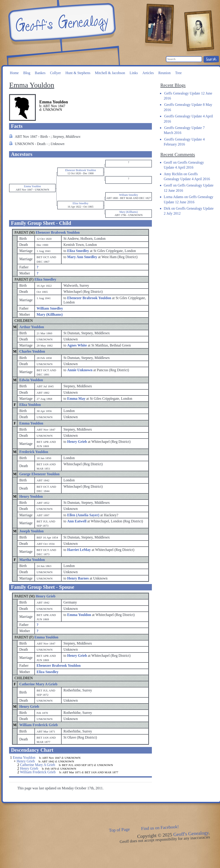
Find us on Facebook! (160, 828)
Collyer (55, 73)
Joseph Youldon (31, 531)
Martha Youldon (32, 560)
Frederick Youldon (34, 452)
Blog (27, 73)
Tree (178, 73)
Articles (148, 73)
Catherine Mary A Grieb (38, 684)
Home (14, 73)
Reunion (165, 73)
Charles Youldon (32, 351)
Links (134, 73)
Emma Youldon (31, 423)
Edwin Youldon (31, 380)
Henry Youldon (31, 496)
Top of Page (119, 830)
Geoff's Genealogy (61, 23)
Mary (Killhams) (50, 314)
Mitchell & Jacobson (110, 73)
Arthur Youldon (32, 327)
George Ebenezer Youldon (39, 474)
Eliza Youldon (30, 405)
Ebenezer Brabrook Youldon (57, 232)
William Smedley (50, 308)
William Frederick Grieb (38, 725)
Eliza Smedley (45, 279)
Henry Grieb (45, 596)
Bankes (40, 73)
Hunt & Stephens (78, 73)
